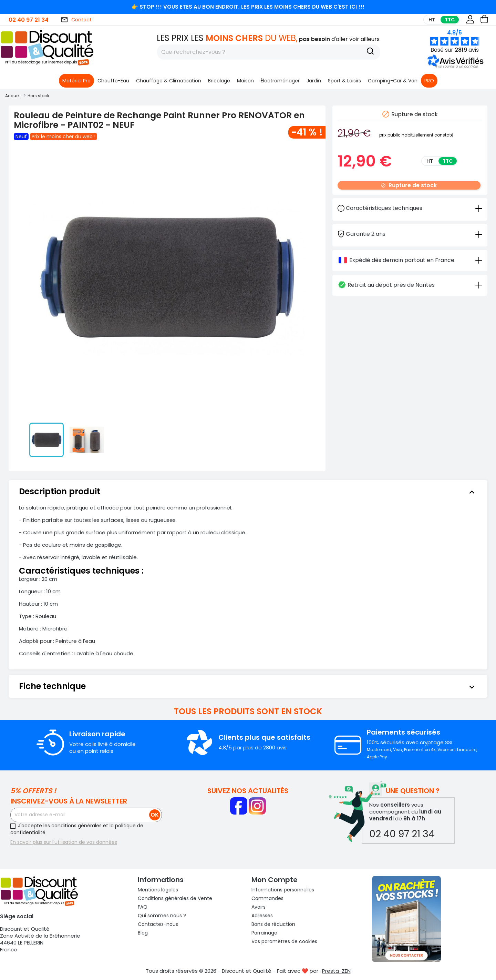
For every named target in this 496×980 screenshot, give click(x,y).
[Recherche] (370, 52)
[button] (456, 66)
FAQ (143, 907)
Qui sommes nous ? (162, 916)
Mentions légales (158, 890)
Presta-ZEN (336, 971)
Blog (143, 933)
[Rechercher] (269, 52)
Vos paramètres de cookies (284, 941)
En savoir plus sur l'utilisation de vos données (64, 842)
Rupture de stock (409, 185)
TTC (450, 20)
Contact (76, 20)
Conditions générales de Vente (175, 898)
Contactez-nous (158, 924)
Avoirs (259, 907)
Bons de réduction (273, 924)
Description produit (248, 492)
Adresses (262, 916)
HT (432, 20)
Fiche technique (248, 686)
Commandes (267, 898)
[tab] (410, 234)
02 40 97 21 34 (29, 20)
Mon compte (275, 880)
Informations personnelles (283, 890)
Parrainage (264, 933)
